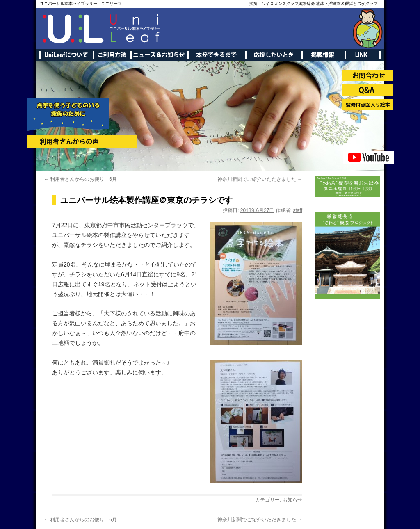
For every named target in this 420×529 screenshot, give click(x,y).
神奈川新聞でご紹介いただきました (260, 179)
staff (298, 210)
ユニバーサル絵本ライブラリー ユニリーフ (81, 3)
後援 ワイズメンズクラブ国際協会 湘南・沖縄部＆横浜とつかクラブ (313, 3)
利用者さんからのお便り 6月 (80, 179)
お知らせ (292, 500)
